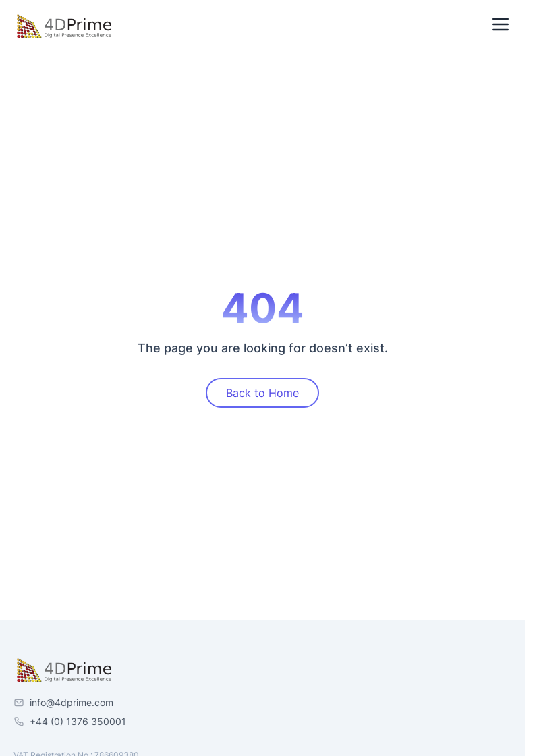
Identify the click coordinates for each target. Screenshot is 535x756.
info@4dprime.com (72, 702)
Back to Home (262, 393)
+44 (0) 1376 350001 (78, 721)
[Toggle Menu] (501, 24)
